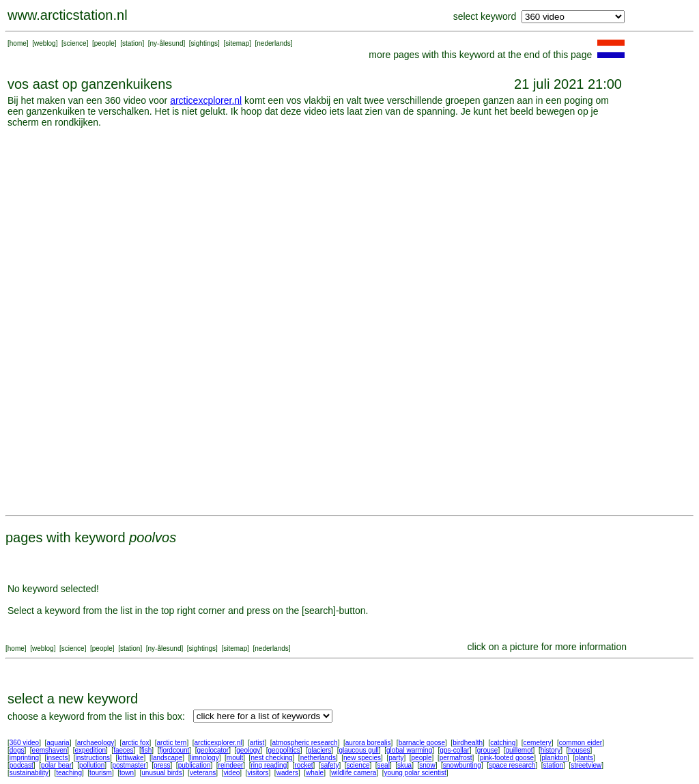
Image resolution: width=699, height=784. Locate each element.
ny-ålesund (167, 43)
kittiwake (130, 758)
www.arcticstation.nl (68, 15)
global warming (409, 750)
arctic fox (135, 743)
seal (384, 765)
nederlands (273, 43)
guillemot (519, 750)
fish (147, 750)
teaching (69, 773)
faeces (123, 750)
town (127, 773)
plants (584, 758)
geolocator (213, 750)
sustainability (29, 773)
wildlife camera (354, 773)
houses (579, 750)
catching (503, 743)
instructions (93, 758)
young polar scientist (415, 773)
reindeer (231, 765)
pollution (92, 765)
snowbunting (462, 765)
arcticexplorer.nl (218, 743)
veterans (203, 773)
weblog (45, 43)
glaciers (319, 750)
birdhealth (468, 743)
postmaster (129, 765)
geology (248, 750)
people (104, 43)
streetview (586, 765)
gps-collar (454, 750)
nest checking (271, 758)
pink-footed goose (507, 758)
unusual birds (161, 773)
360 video (24, 743)
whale (315, 773)
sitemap (237, 43)
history (551, 750)
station (132, 43)
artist (257, 743)
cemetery (538, 743)
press (162, 765)
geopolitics (284, 750)
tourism (101, 773)
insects (57, 758)
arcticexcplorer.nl (206, 100)
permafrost (456, 758)
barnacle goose (422, 743)
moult (235, 758)
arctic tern (172, 743)
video (231, 773)
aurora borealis (368, 743)
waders (287, 773)
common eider (581, 743)
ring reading (269, 765)
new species (362, 758)
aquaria (58, 743)
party (396, 758)
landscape (167, 758)
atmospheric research (305, 743)
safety (330, 765)
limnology (204, 758)
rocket (303, 765)
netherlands (318, 758)
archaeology (96, 743)
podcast (22, 765)
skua (404, 765)
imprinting (24, 758)
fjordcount (174, 750)
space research (512, 765)
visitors (258, 773)
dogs (17, 750)
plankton (554, 758)
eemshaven (50, 750)
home (18, 43)
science (75, 43)
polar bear (56, 765)
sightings (204, 43)
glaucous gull (358, 750)
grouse (488, 750)
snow (427, 765)
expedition (90, 750)
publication (195, 765)
